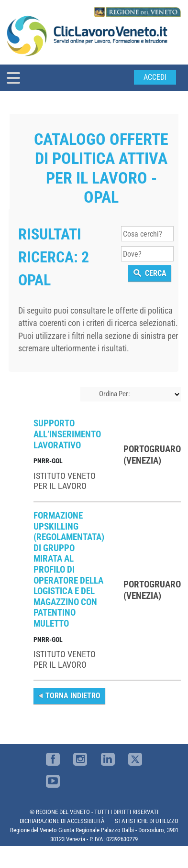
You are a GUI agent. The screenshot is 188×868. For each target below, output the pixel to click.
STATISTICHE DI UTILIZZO (147, 821)
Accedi (155, 77)
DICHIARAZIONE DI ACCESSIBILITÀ (62, 821)
